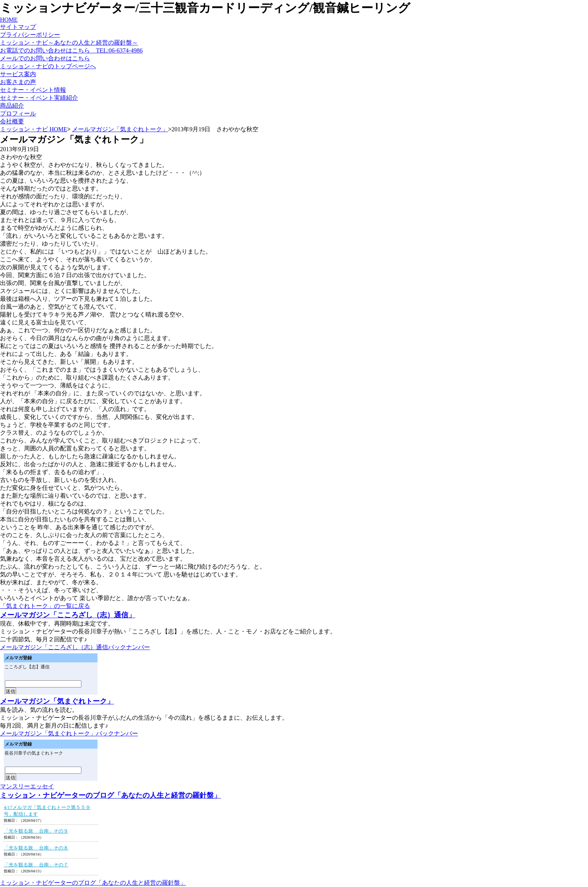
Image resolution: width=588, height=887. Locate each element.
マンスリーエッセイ (27, 786)
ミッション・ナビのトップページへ (48, 66)
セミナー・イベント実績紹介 (39, 98)
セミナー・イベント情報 (33, 90)
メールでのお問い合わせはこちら (45, 58)
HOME (9, 20)
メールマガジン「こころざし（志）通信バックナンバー (75, 647)
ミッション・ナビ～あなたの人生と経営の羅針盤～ (69, 43)
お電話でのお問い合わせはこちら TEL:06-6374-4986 (71, 50)
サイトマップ (18, 27)
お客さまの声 (18, 82)
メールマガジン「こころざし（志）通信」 (68, 615)
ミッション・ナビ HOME (34, 129)
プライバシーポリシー (30, 35)
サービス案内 (18, 74)
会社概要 (12, 121)
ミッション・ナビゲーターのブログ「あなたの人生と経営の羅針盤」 (110, 795)
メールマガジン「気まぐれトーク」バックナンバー (69, 733)
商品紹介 (12, 106)
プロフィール (18, 113)
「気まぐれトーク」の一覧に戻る (45, 606)
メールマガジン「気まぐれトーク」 (120, 129)
